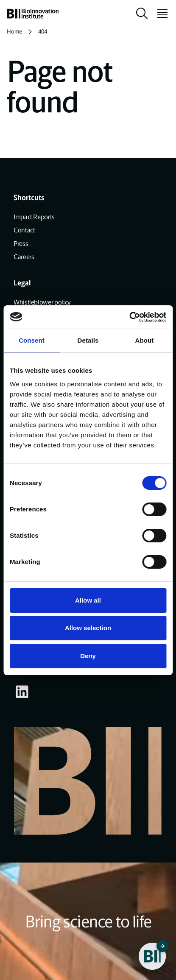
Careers (24, 257)
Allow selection (88, 628)
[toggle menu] (159, 14)
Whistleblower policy (42, 302)
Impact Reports (34, 217)
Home (14, 32)
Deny (88, 656)
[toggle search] (142, 14)
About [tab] (145, 340)
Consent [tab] (32, 340)
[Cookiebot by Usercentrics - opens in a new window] (129, 317)
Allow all (88, 600)
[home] (33, 14)
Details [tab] (88, 340)
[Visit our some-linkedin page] (22, 692)
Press (21, 244)
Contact (24, 230)
